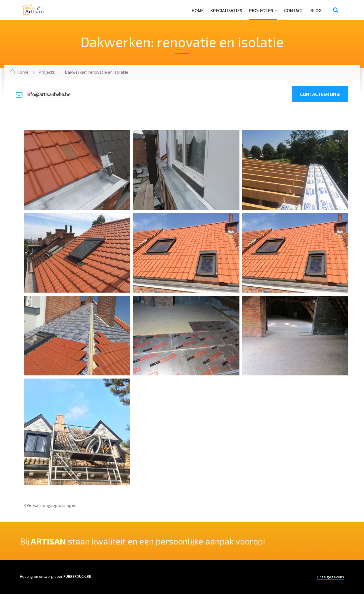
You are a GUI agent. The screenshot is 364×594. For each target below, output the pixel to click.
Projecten (261, 11)
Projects (47, 72)
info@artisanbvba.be (48, 94)
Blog (316, 11)
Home (197, 11)
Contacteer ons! (320, 94)
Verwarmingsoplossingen (52, 505)
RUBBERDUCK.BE (77, 576)
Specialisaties (226, 11)
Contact (294, 11)
